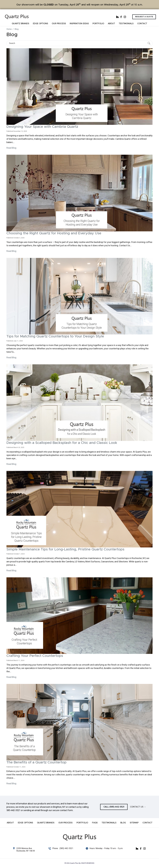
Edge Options (40, 24)
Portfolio (98, 24)
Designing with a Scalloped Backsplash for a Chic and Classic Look (62, 443)
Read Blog (11, 148)
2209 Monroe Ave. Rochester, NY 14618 (26, 850)
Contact (142, 24)
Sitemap (134, 823)
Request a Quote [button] (144, 17)
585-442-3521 (13, 810)
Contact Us (138, 807)
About (111, 24)
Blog (123, 823)
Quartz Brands (20, 24)
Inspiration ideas (79, 24)
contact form (66, 810)
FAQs (95, 823)
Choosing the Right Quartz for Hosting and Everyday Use (54, 233)
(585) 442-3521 (66, 848)
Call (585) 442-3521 (114, 807)
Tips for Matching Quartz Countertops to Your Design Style (55, 336)
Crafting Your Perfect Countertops (35, 656)
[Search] (77, 43)
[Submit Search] (149, 43)
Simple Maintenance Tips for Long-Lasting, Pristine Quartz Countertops (65, 549)
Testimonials (126, 24)
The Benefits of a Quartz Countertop (36, 762)
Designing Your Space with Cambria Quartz (42, 127)
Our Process (59, 24)
